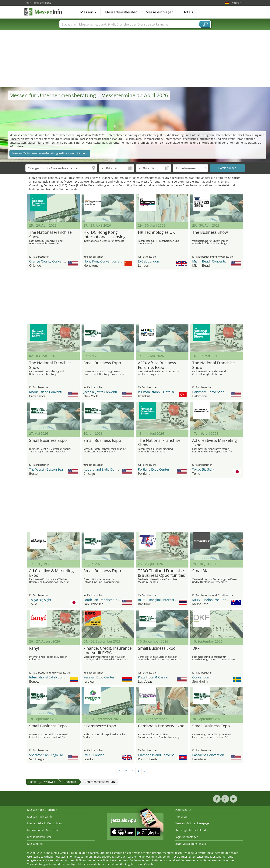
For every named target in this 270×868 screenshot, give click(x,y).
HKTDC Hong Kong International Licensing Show (104, 235)
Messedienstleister (121, 12)
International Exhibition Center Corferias (59, 677)
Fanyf (34, 648)
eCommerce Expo (100, 726)
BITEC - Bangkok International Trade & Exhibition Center (179, 600)
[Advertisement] (135, 58)
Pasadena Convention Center (214, 755)
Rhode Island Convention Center (53, 392)
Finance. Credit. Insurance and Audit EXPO (108, 651)
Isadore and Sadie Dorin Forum (106, 469)
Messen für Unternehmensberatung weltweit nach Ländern (50, 153)
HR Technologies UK (156, 232)
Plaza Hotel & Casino (153, 677)
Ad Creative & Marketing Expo (214, 443)
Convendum (201, 677)
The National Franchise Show (50, 235)
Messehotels (35, 844)
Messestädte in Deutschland (45, 823)
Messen (88, 12)
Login (28, 3)
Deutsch (237, 3)
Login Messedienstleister (191, 844)
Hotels (188, 12)
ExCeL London (148, 261)
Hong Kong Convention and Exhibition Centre (116, 261)
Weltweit (50, 782)
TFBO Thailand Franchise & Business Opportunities (161, 573)
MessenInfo (43, 12)
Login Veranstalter (186, 837)
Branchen (70, 782)
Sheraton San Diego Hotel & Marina (55, 755)
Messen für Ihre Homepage (192, 823)
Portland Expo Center (154, 469)
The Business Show (210, 232)
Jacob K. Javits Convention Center (108, 392)
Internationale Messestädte (45, 830)
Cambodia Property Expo (161, 726)
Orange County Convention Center (55, 261)
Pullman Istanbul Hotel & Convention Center (170, 392)
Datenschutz (183, 810)
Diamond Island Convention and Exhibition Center (174, 755)
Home (32, 782)
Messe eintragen (160, 12)
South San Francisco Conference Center (113, 600)
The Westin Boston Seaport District (55, 469)
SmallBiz (200, 571)
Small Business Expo (102, 363)
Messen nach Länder (40, 817)
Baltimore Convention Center (214, 392)
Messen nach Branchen (42, 810)
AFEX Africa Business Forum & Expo (157, 365)
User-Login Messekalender (192, 830)
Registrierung (43, 3)
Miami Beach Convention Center (216, 261)
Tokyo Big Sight (203, 469)
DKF (196, 648)
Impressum (182, 817)
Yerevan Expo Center (99, 677)
